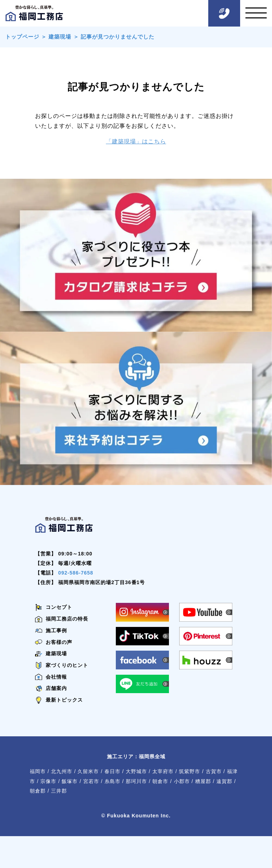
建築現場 (60, 37)
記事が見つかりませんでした (118, 37)
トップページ (22, 37)
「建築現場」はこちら (136, 141)
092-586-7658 (76, 573)
